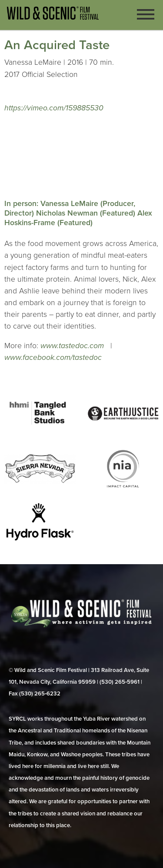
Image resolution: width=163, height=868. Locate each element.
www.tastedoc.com (73, 346)
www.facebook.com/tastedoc (53, 358)
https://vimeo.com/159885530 (54, 108)
